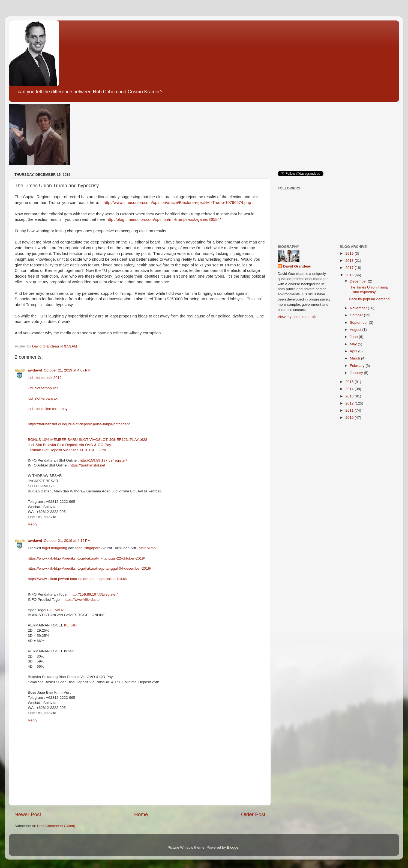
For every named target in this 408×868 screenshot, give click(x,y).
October (357, 315)
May (354, 344)
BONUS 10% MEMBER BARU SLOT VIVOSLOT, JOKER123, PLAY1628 (88, 440)
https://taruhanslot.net (88, 465)
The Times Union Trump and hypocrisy (368, 289)
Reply (33, 524)
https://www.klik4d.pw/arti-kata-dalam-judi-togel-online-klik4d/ (78, 579)
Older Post (253, 814)
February (358, 366)
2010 (350, 417)
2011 (350, 410)
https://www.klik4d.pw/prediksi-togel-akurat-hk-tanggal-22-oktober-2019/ (86, 558)
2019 (350, 253)
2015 (350, 382)
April (354, 351)
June (354, 337)
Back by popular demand (369, 299)
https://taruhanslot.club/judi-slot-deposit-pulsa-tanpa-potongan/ (79, 424)
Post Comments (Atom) (56, 826)
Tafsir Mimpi (147, 548)
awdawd (35, 370)
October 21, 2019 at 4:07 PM (67, 370)
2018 (350, 261)
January (357, 373)
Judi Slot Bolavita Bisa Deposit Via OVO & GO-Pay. (70, 445)
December (359, 281)
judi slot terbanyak (43, 398)
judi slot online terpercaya (49, 409)
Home (141, 814)
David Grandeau (297, 266)
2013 (350, 396)
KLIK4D (70, 625)
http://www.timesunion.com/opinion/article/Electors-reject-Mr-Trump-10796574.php (177, 203)
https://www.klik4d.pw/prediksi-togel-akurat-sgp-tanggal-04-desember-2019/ (89, 568)
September (359, 322)
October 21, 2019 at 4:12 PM (67, 541)
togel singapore (88, 548)
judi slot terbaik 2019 (45, 378)
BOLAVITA (56, 610)
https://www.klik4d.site (82, 600)
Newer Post (28, 814)
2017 (350, 268)
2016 (350, 275)
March (355, 358)
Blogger (233, 847)
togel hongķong (55, 548)
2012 (350, 403)
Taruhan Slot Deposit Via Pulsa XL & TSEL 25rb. (67, 450)
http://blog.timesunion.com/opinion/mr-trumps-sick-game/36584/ (164, 219)
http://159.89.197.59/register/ (103, 460)
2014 (350, 389)
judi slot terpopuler (43, 388)
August (356, 330)
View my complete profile (298, 317)
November (359, 308)
